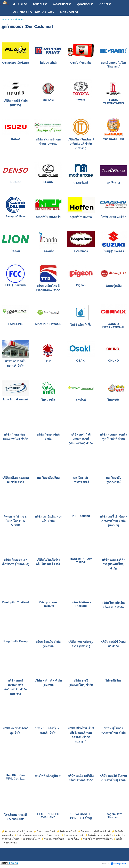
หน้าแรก (6, 19)
